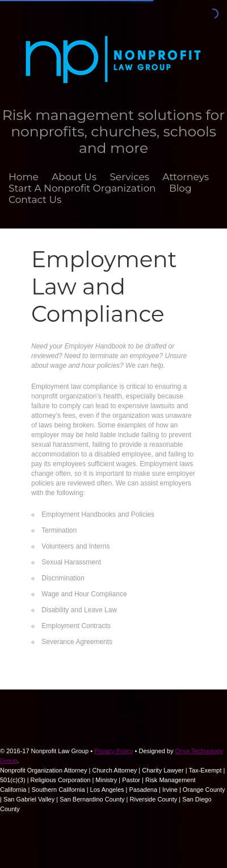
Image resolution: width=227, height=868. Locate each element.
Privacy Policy (113, 751)
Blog (180, 188)
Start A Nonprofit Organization (82, 188)
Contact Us (35, 200)
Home (24, 177)
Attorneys (186, 177)
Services (129, 177)
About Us (74, 177)
